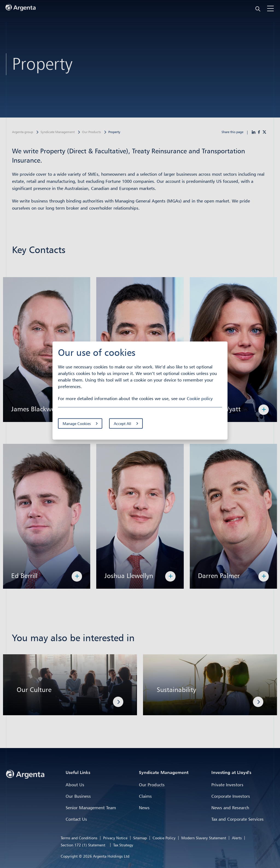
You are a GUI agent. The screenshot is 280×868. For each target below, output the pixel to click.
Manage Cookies (77, 423)
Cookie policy (200, 398)
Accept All (122, 423)
